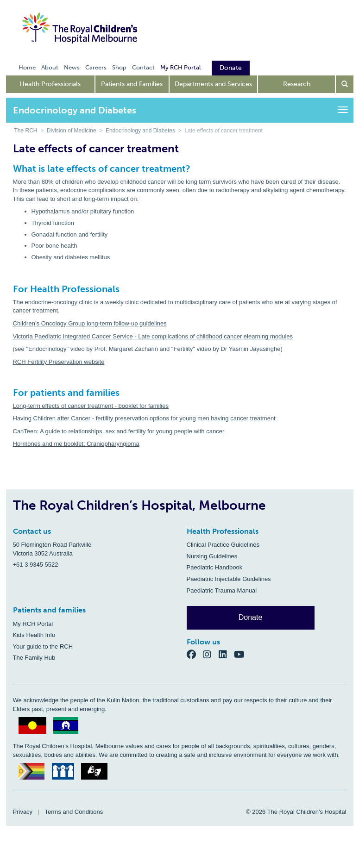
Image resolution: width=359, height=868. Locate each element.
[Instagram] (211, 654)
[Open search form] (345, 84)
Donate (251, 617)
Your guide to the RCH (43, 646)
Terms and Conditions (74, 812)
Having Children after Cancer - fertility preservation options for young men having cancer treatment (144, 418)
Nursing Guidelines (212, 556)
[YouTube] (242, 654)
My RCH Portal (33, 624)
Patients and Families (132, 84)
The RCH (26, 131)
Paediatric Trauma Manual (222, 590)
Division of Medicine (72, 131)
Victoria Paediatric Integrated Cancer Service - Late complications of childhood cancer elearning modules (153, 336)
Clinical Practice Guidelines (223, 545)
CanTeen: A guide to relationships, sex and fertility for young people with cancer (119, 431)
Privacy (23, 812)
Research (297, 84)
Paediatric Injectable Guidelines (229, 579)
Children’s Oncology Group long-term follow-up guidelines (90, 323)
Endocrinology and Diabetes (140, 131)
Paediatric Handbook (215, 567)
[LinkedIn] (227, 654)
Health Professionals (50, 84)
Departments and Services (213, 84)
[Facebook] (195, 654)
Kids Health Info (34, 635)
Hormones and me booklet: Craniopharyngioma (76, 444)
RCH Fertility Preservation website (59, 362)
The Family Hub (34, 658)
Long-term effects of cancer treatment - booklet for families (91, 406)
